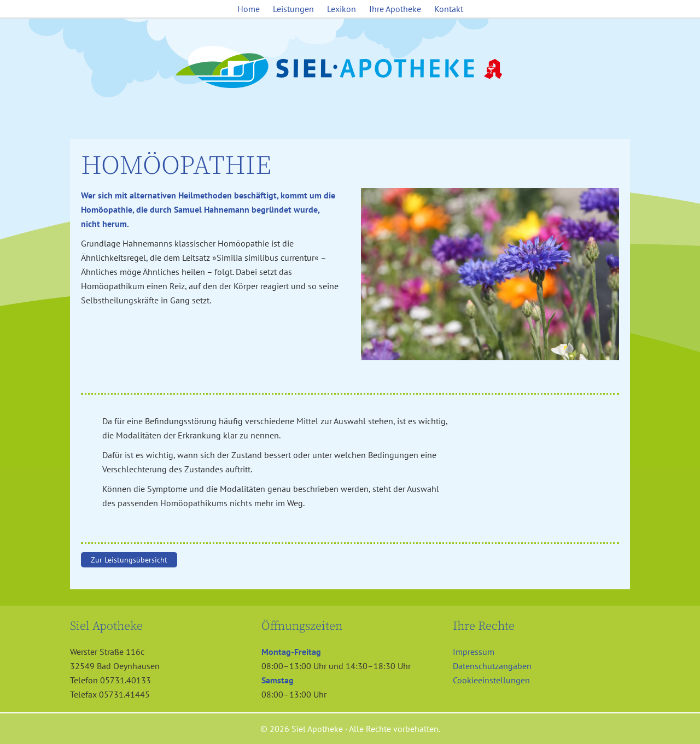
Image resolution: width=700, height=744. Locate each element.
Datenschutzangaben (492, 666)
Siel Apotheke (350, 68)
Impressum (474, 652)
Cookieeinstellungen (491, 680)
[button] (24, 720)
